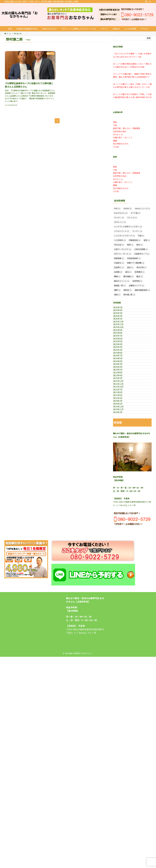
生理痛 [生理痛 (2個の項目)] (118, 272)
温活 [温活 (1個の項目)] (130, 267)
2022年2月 (121, 452)
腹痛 (115, 141)
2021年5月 (121, 486)
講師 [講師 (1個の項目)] (117, 290)
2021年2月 (121, 492)
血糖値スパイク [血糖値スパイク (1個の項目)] (136, 285)
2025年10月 (121, 349)
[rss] (146, 2)
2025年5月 (121, 377)
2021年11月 (121, 463)
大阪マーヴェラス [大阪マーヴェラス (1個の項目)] (123, 249)
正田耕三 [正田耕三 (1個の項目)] (119, 267)
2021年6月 (121, 480)
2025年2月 (121, 394)
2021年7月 (121, 474)
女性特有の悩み (120, 131)
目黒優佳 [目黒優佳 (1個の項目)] (140, 272)
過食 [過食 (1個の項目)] (117, 295)
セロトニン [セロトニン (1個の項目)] (120, 222)
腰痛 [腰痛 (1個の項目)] (117, 276)
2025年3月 (121, 389)
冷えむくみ (118, 134)
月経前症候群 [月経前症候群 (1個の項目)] (134, 258)
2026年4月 (121, 315)
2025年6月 (121, 372)
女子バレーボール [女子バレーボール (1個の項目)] (123, 254)
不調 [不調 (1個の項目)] (141, 236)
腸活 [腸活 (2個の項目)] (140, 276)
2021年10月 (121, 469)
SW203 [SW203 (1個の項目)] (128, 208)
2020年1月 (121, 503)
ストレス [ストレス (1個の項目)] (132, 217)
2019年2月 (121, 520)
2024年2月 (121, 429)
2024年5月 (121, 412)
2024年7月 (121, 406)
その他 (116, 147)
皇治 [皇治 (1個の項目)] (128, 272)
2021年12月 (121, 457)
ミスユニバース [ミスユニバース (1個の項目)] (122, 231)
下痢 (115, 125)
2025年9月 (121, 354)
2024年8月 (121, 400)
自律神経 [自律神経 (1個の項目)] (137, 281)
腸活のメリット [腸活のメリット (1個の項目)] (122, 281)
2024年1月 (121, 434)
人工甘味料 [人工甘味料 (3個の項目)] (120, 240)
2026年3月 (121, 320)
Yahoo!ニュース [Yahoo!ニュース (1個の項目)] (142, 208)
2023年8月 (121, 440)
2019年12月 (121, 509)
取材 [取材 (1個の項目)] (140, 245)
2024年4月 (121, 417)
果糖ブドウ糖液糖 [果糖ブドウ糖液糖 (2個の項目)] (136, 263)
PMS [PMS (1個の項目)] (117, 208)
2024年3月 (121, 423)
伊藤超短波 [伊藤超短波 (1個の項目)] (135, 240)
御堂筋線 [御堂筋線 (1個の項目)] (119, 258)
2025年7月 (121, 366)
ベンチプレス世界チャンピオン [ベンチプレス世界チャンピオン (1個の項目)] (128, 227)
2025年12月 (121, 337)
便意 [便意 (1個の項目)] (147, 240)
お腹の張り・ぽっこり (123, 137)
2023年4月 (121, 446)
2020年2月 (121, 497)
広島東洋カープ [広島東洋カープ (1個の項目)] (142, 254)
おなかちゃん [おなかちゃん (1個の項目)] (121, 213)
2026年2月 (121, 326)
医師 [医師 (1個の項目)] (130, 245)
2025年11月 (121, 343)
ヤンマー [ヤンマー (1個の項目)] (137, 231)
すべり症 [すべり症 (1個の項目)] (135, 213)
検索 (149, 38)
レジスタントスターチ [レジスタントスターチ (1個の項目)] (124, 236)
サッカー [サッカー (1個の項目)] (119, 217)
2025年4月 (121, 383)
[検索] (150, 2)
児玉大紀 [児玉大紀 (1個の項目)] (119, 245)
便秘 (115, 122)
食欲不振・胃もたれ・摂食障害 (127, 128)
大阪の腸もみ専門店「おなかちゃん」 (20, 15)
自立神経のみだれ (121, 144)
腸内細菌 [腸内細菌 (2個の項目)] (128, 276)
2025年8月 (121, 360)
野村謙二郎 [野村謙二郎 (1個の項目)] (129, 295)
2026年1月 (121, 332)
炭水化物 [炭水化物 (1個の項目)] (141, 267)
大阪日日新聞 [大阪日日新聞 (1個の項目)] (141, 249)
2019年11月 (121, 514)
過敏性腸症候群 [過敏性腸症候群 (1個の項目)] (142, 290)
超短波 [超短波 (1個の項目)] (127, 290)
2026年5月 (121, 309)
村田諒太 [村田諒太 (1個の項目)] (119, 263)
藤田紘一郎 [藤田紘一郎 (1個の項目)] (120, 285)
